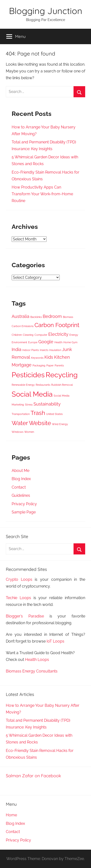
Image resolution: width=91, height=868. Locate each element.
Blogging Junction (46, 11)
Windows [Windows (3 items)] (17, 432)
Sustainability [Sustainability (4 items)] (47, 404)
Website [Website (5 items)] (40, 423)
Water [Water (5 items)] (20, 423)
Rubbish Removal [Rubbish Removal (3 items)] (62, 385)
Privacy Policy (24, 504)
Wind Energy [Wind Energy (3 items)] (60, 424)
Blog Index (21, 479)
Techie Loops (18, 598)
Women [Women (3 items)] (29, 432)
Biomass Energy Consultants (32, 671)
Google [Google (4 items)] (46, 342)
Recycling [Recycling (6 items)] (62, 375)
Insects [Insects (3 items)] (44, 350)
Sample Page (24, 512)
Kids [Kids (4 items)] (49, 357)
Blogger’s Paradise (25, 616)
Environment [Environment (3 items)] (19, 342)
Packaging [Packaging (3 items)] (39, 365)
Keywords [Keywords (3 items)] (37, 358)
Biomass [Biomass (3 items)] (68, 317)
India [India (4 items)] (17, 349)
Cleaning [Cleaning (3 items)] (28, 335)
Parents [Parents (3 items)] (59, 365)
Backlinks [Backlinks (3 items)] (36, 317)
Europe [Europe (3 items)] (33, 342)
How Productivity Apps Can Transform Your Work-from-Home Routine (42, 194)
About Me (21, 471)
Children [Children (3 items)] (17, 335)
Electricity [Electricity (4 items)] (58, 334)
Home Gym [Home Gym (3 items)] (70, 342)
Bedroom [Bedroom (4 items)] (52, 316)
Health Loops (37, 660)
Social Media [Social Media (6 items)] (32, 394)
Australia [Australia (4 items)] (21, 316)
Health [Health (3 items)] (58, 342)
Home (11, 815)
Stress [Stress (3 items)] (29, 405)
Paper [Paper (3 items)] (50, 365)
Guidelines (21, 495)
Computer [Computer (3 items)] (41, 335)
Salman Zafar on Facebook (33, 776)
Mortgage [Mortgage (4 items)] (22, 365)
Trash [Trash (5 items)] (38, 413)
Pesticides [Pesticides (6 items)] (28, 375)
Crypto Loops (19, 579)
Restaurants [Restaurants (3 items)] (43, 385)
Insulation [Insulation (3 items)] (55, 350)
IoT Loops (55, 641)
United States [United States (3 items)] (54, 414)
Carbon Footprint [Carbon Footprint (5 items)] (57, 325)
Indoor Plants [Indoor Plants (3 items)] (31, 350)
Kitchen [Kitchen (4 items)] (62, 357)
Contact (19, 487)
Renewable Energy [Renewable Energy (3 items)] (23, 385)
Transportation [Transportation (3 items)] (21, 414)
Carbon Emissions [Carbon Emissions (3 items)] (23, 326)
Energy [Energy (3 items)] (74, 335)
